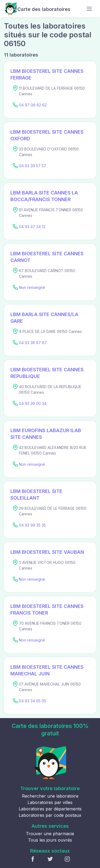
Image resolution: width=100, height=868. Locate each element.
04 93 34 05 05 (33, 701)
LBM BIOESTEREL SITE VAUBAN (47, 552)
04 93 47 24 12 (32, 227)
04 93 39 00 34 (33, 403)
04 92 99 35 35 (32, 525)
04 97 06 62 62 (33, 105)
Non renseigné (32, 287)
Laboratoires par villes (50, 802)
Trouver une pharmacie (50, 834)
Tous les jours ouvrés (50, 840)
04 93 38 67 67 (33, 343)
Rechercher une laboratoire (50, 796)
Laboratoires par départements (50, 809)
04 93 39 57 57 (33, 166)
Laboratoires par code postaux (50, 815)
